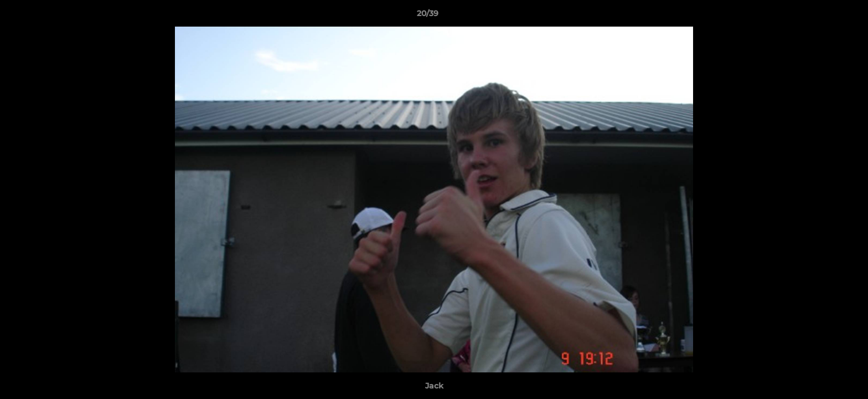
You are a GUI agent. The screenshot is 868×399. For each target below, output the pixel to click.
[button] (821, 16)
